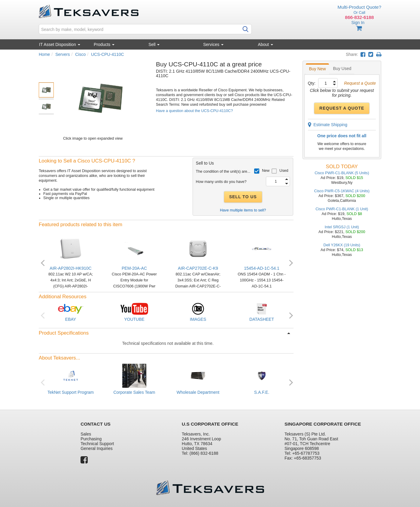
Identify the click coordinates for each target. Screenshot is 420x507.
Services (213, 44)
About (265, 44)
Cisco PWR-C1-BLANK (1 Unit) (342, 209)
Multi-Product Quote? (359, 7)
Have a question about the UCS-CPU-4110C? (194, 111)
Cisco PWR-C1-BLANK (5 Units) (342, 173)
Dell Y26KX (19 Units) (342, 245)
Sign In (358, 23)
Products (104, 44)
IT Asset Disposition (60, 44)
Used (284, 171)
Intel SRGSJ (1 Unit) (342, 227)
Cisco (80, 54)
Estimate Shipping (328, 125)
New (266, 171)
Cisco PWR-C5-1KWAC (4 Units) (342, 191)
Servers (62, 54)
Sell (154, 44)
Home (44, 54)
